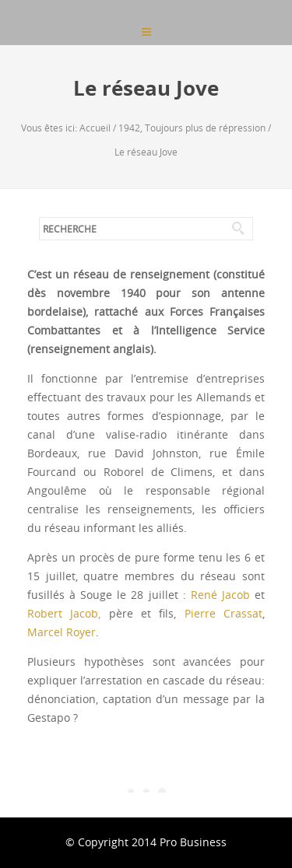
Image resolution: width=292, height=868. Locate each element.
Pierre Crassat (223, 613)
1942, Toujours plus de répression (192, 128)
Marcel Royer (62, 632)
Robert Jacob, (64, 613)
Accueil (95, 128)
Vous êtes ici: (50, 128)
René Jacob (220, 595)
